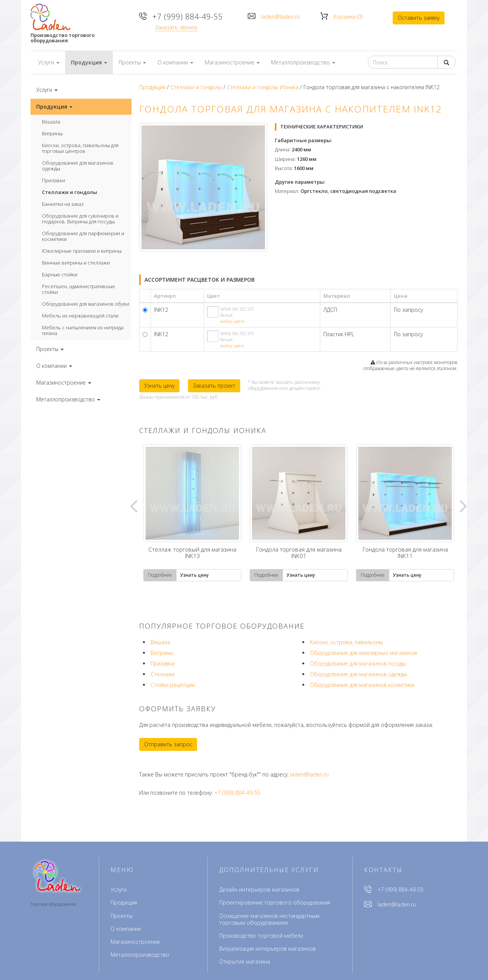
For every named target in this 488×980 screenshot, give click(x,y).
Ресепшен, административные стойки (79, 289)
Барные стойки (60, 274)
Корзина (348, 17)
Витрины (52, 133)
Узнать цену (159, 386)
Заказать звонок (176, 27)
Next (463, 505)
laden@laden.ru (280, 17)
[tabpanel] (192, 513)
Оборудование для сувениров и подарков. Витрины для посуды (80, 219)
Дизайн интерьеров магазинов (259, 889)
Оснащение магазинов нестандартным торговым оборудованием (269, 919)
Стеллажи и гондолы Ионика (263, 87)
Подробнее (160, 575)
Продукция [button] (89, 62)
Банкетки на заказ (63, 204)
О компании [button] (175, 62)
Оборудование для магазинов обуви (86, 304)
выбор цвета (232, 321)
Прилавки (54, 180)
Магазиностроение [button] (232, 62)
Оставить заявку (419, 18)
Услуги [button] (49, 62)
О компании (126, 929)
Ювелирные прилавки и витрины (82, 251)
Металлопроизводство (140, 955)
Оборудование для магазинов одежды (78, 166)
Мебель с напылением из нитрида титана (83, 330)
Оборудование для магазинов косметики (362, 685)
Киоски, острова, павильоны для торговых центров (80, 148)
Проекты (122, 916)
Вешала (51, 122)
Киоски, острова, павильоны (346, 642)
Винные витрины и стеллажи (76, 263)
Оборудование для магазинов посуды (358, 663)
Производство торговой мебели (261, 936)
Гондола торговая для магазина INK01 (299, 553)
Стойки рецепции (173, 685)
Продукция (152, 87)
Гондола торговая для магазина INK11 (405, 553)
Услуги (119, 889)
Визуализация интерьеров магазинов (267, 949)
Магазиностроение (135, 942)
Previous (133, 505)
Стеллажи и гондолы (70, 192)
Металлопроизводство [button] (303, 62)
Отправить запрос (168, 744)
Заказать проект (214, 386)
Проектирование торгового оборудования (275, 902)
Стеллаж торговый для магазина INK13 (192, 553)
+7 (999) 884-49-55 (188, 17)
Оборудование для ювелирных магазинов (364, 653)
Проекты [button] (132, 62)
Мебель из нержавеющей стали (80, 316)
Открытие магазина (245, 962)
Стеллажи (163, 674)
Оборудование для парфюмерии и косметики (83, 236)
